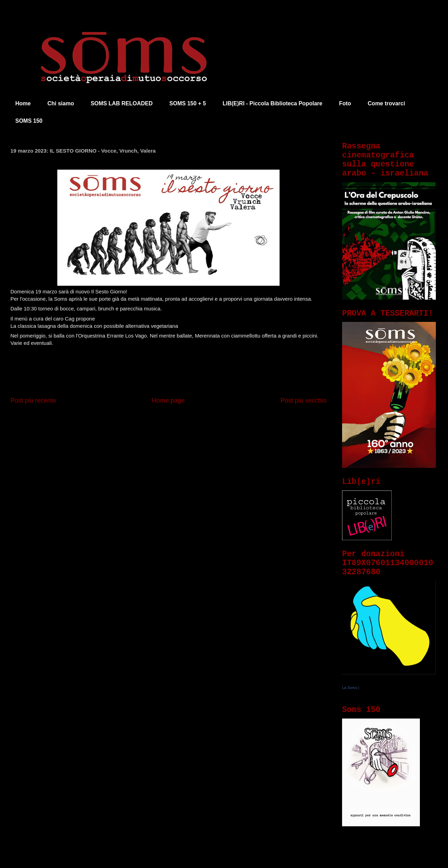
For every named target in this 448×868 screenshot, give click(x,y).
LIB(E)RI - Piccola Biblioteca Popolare (272, 103)
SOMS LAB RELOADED (122, 103)
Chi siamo (60, 103)
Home (23, 103)
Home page (168, 400)
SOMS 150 (29, 121)
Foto (345, 103)
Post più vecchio (304, 400)
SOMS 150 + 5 (188, 103)
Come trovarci (387, 103)
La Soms (350, 688)
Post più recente (33, 400)
